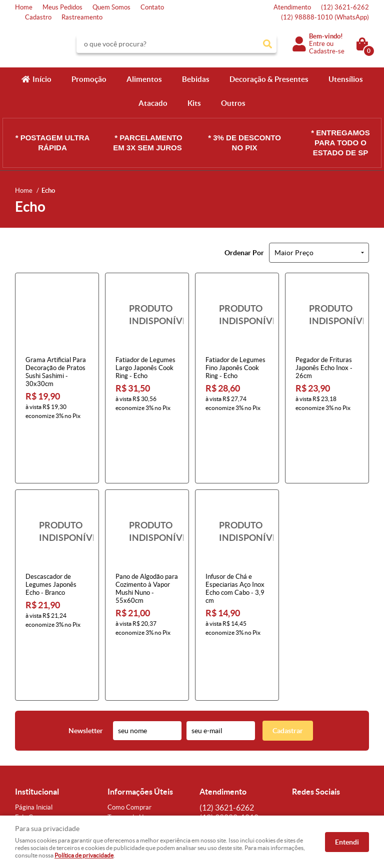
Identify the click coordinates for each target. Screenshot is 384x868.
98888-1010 (325, 17)
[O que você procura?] (267, 44)
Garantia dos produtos (139, 732)
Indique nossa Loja (41, 752)
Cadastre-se (327, 51)
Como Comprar (129, 702)
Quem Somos (111, 7)
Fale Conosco (34, 712)
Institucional (37, 686)
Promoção (89, 79)
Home (24, 7)
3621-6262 (345, 7)
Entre (317, 44)
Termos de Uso (129, 712)
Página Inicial (34, 702)
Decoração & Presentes (269, 79)
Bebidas (196, 79)
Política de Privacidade (140, 752)
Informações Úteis (140, 686)
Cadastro (38, 17)
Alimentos (144, 79)
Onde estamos (36, 742)
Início (42, 79)
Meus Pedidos (62, 7)
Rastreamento (82, 17)
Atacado (153, 103)
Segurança (122, 742)
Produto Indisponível (147, 315)
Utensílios (346, 79)
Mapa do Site (34, 722)
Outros (233, 103)
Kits (194, 103)
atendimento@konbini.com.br (241, 752)
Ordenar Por (244, 253)
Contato (152, 7)
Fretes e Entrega (131, 722)
